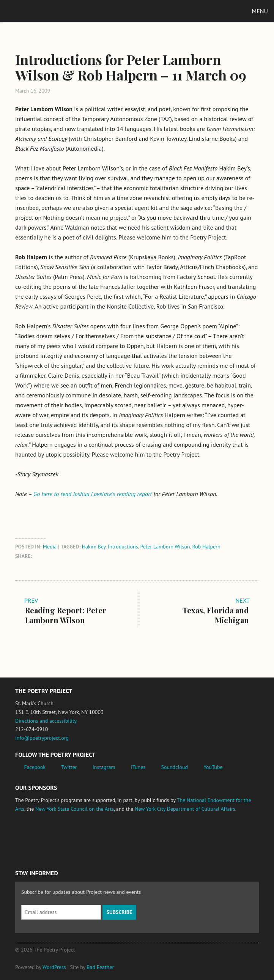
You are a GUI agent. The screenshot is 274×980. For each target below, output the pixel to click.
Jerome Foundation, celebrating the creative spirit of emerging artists (85, 837)
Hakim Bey (94, 547)
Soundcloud (174, 767)
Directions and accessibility (46, 721)
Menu (260, 11)
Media (50, 547)
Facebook (35, 767)
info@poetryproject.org (42, 738)
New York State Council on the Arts (75, 809)
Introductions (123, 547)
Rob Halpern (206, 547)
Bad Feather (100, 967)
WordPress (54, 967)
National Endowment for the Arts (36, 837)
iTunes (138, 767)
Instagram (104, 767)
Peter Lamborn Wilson (165, 547)
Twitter (69, 767)
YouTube (213, 767)
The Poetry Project (41, 11)
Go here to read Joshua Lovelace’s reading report (93, 494)
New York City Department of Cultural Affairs (185, 809)
